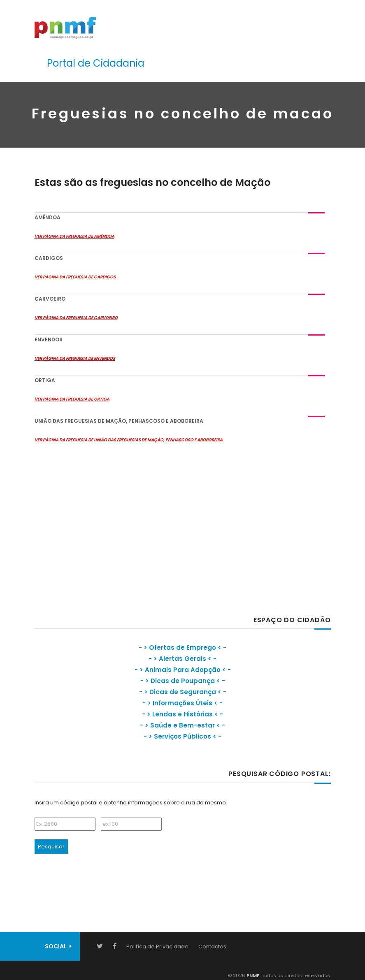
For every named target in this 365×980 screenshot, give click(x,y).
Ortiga (45, 380)
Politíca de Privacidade (157, 946)
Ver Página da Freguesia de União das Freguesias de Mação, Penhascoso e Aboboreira (129, 440)
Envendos (49, 339)
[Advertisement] (96, 537)
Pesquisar (51, 847)
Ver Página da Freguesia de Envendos (75, 358)
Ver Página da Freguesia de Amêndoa (74, 236)
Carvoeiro (50, 299)
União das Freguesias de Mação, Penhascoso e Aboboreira (119, 421)
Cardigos (49, 258)
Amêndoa (48, 217)
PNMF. (253, 975)
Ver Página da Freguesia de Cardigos (75, 277)
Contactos (212, 946)
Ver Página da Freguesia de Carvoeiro (76, 318)
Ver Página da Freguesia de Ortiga (72, 399)
